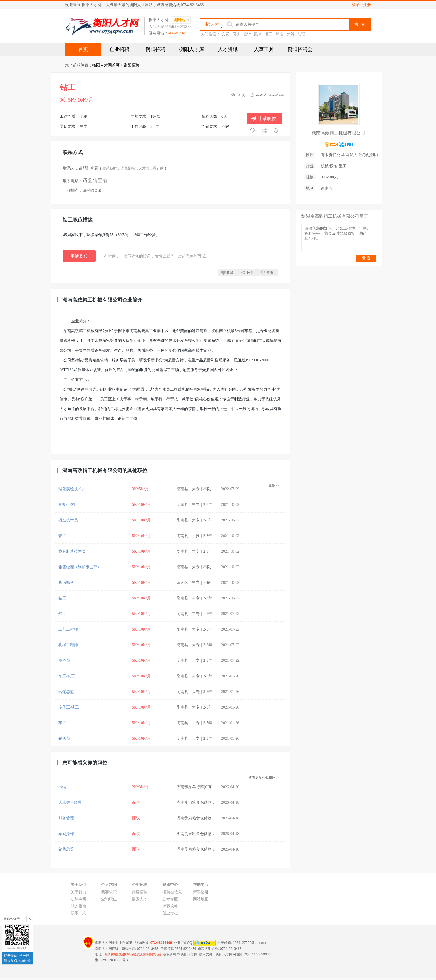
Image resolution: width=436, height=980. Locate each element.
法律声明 (78, 899)
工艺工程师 (68, 629)
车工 (62, 723)
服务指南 (78, 906)
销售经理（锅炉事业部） (80, 567)
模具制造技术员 (72, 551)
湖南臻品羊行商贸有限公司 (200, 787)
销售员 (64, 738)
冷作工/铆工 (69, 707)
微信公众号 (12, 919)
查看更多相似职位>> (264, 778)
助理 (301, 34)
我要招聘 (140, 892)
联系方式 (78, 913)
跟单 (258, 34)
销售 (280, 34)
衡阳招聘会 (300, 49)
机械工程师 (68, 645)
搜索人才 (140, 899)
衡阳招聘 (155, 49)
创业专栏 (170, 913)
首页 (83, 49)
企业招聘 (119, 49)
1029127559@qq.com (249, 943)
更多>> (274, 485)
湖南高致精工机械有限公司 (338, 133)
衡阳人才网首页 (106, 65)
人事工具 (264, 49)
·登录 (355, 5)
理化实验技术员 (72, 489)
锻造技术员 (68, 520)
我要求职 (109, 892)
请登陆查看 (88, 168)
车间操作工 (68, 834)
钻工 (62, 598)
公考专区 (170, 899)
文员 (226, 34)
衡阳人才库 (192, 49)
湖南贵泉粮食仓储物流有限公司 (204, 803)
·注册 (367, 5)
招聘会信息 (172, 892)
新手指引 (201, 892)
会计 (247, 34)
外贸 (291, 34)
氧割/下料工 (69, 505)
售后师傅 (66, 583)
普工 (269, 34)
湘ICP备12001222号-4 (112, 960)
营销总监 (66, 692)
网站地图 (201, 899)
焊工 (62, 614)
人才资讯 (228, 49)
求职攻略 (170, 906)
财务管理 (66, 818)
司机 (236, 34)
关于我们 (78, 892)
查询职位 (109, 899)
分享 (250, 273)
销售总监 (66, 849)
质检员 (64, 661)
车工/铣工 (67, 676)
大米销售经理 (70, 803)
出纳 (62, 787)
